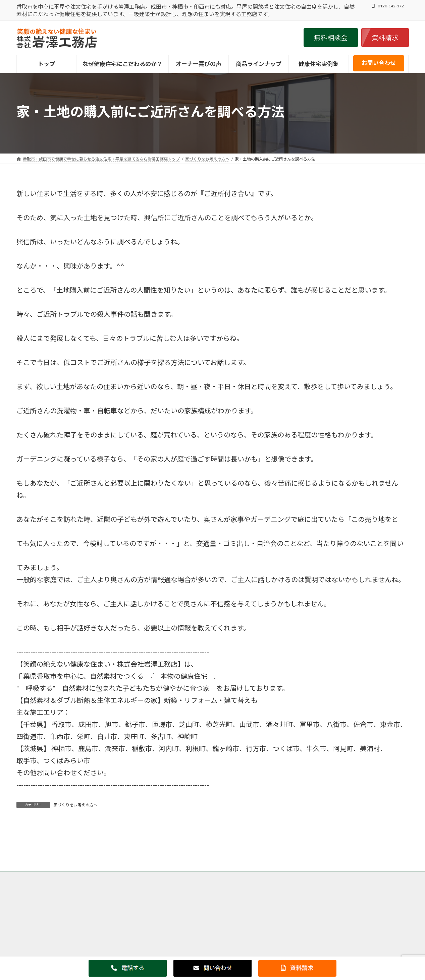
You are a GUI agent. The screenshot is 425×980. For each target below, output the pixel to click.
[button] (331, 38)
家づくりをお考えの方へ (75, 805)
